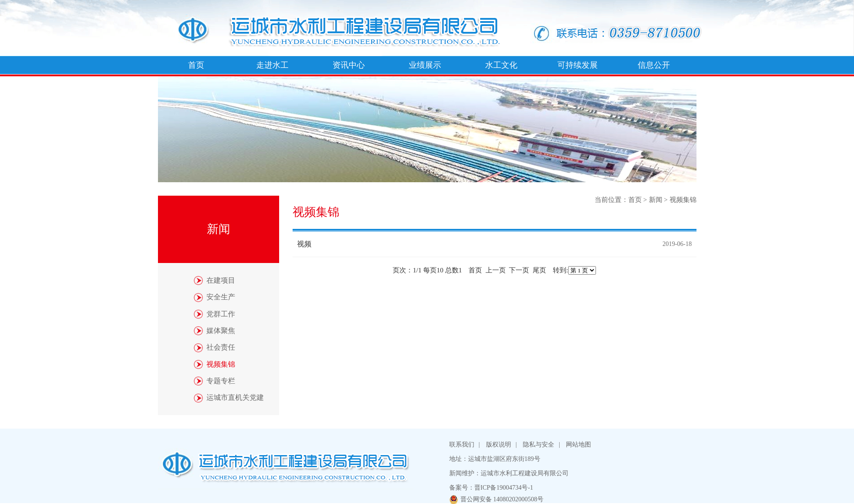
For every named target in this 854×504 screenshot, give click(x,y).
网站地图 (578, 445)
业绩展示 (425, 65)
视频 (304, 244)
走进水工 (272, 65)
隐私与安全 (539, 445)
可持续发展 (578, 65)
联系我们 (462, 445)
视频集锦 (683, 200)
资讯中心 (349, 65)
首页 (196, 65)
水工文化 (501, 65)
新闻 (656, 200)
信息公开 (654, 65)
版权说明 (499, 445)
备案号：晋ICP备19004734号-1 (491, 488)
